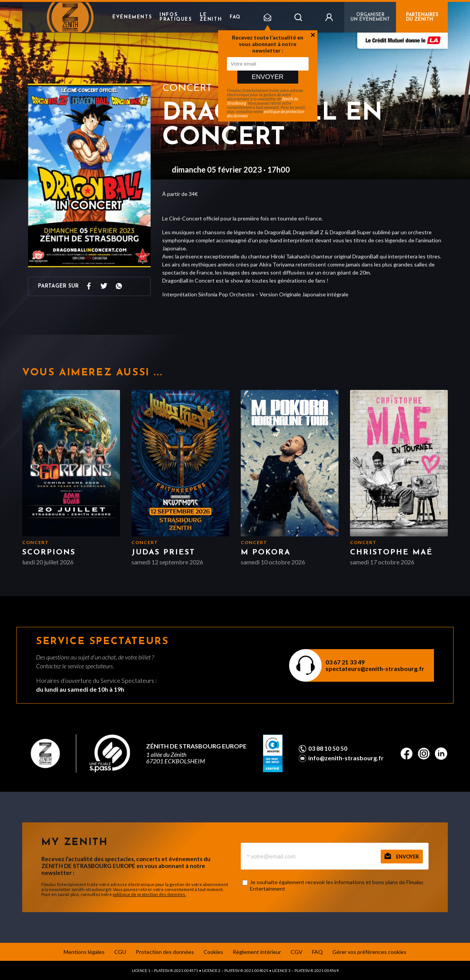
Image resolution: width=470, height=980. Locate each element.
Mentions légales (84, 952)
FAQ (235, 17)
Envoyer (267, 77)
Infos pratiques (176, 17)
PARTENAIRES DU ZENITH (422, 17)
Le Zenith (211, 17)
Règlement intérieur (257, 952)
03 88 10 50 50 (328, 748)
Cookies (213, 952)
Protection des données (165, 952)
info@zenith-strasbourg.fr (346, 758)
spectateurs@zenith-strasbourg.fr (375, 668)
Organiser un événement (370, 17)
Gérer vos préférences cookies (369, 952)
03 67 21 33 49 (345, 662)
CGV (297, 952)
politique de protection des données (266, 113)
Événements (132, 17)
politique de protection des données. (149, 894)
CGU (120, 952)
